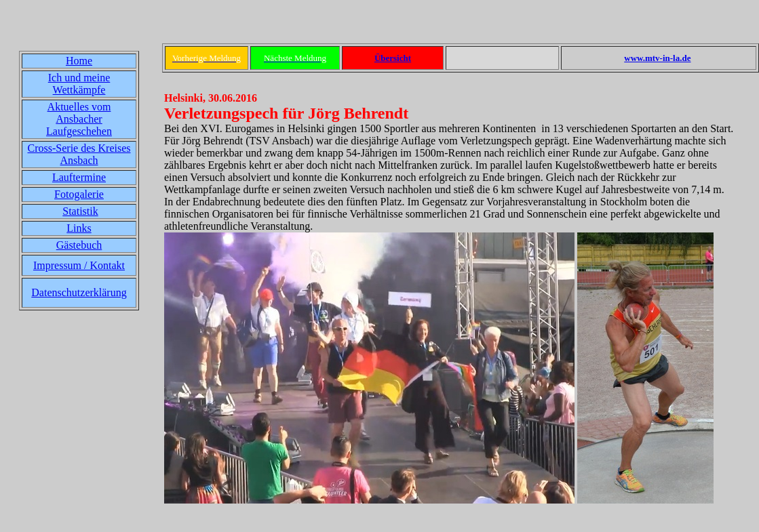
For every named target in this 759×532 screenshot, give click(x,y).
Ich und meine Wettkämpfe (79, 84)
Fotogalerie (79, 194)
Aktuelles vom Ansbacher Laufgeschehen (79, 119)
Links (79, 228)
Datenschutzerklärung (79, 292)
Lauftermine (79, 177)
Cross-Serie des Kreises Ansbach (79, 154)
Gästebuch (79, 245)
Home (79, 61)
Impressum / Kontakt (79, 265)
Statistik (80, 211)
